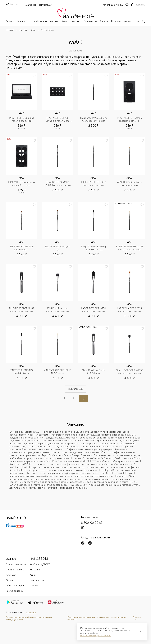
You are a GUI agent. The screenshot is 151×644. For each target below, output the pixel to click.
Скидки (104, 21)
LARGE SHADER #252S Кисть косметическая (130, 310)
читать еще (15, 68)
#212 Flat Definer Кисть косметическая (130, 184)
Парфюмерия (40, 21)
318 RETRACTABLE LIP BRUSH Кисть (22, 248)
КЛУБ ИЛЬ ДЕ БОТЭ (40, 565)
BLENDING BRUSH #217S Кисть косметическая (130, 248)
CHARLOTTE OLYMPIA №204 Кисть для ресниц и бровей (58, 184)
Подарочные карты (121, 21)
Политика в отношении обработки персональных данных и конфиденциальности (29, 618)
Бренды (22, 21)
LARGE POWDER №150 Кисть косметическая (94, 310)
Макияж (54, 21)
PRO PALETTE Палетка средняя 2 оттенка (130, 119)
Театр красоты (37, 580)
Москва (12, 5)
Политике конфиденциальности (96, 636)
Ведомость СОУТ (137, 618)
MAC (34, 30)
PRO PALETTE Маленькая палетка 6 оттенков (22, 184)
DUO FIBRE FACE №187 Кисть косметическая (22, 310)
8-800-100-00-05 (92, 523)
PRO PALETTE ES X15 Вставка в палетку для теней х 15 (58, 119)
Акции (33, 575)
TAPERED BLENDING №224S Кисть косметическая (22, 372)
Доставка (11, 575)
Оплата (10, 580)
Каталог (10, 21)
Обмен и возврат (15, 586)
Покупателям (45, 5)
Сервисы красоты (15, 570)
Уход (65, 21)
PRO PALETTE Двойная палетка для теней (22, 119)
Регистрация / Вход (113, 5)
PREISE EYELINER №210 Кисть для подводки (94, 184)
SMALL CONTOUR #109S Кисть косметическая (130, 372)
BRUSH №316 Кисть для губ (58, 248)
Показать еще (76, 389)
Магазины (31, 5)
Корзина (138, 5)
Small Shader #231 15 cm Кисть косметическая (94, 119)
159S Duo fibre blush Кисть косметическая (58, 310)
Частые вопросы (14, 591)
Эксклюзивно (90, 21)
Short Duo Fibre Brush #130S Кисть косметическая (94, 372)
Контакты (35, 586)
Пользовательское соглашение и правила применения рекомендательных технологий (97, 618)
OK (140, 632)
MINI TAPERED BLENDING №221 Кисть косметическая (58, 372)
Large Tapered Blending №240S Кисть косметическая (94, 248)
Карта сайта (31, 613)
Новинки (75, 21)
